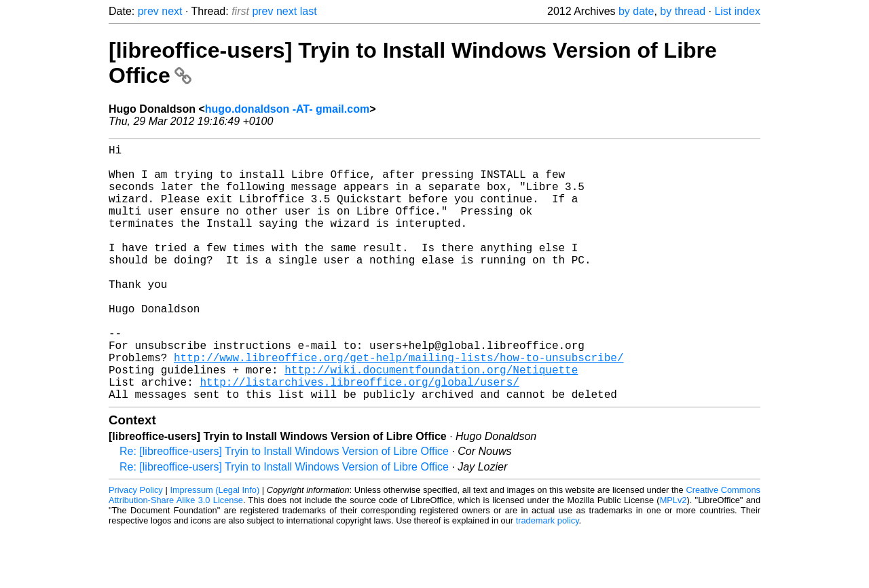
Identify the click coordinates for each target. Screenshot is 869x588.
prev (148, 11)
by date (636, 11)
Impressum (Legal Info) (215, 547)
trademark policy (548, 577)
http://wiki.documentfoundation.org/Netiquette (431, 421)
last (309, 11)
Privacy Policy (136, 547)
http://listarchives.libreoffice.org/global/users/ (359, 436)
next (172, 11)
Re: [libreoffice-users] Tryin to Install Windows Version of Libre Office (284, 508)
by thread (683, 11)
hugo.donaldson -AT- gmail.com (287, 109)
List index (737, 11)
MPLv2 (673, 557)
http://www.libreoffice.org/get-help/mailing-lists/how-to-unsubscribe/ (399, 406)
